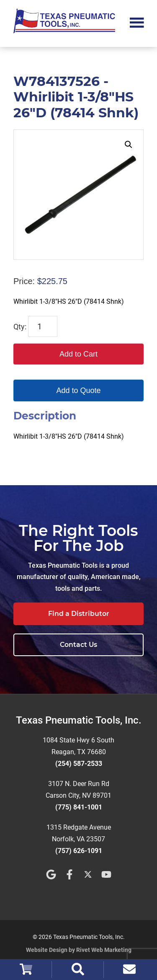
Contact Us (78, 645)
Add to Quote (78, 390)
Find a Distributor (79, 614)
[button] (129, 145)
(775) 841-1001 (79, 807)
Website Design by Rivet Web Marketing (79, 950)
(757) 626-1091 (79, 851)
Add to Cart (78, 354)
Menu (137, 22)
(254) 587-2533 (79, 764)
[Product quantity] (43, 326)
